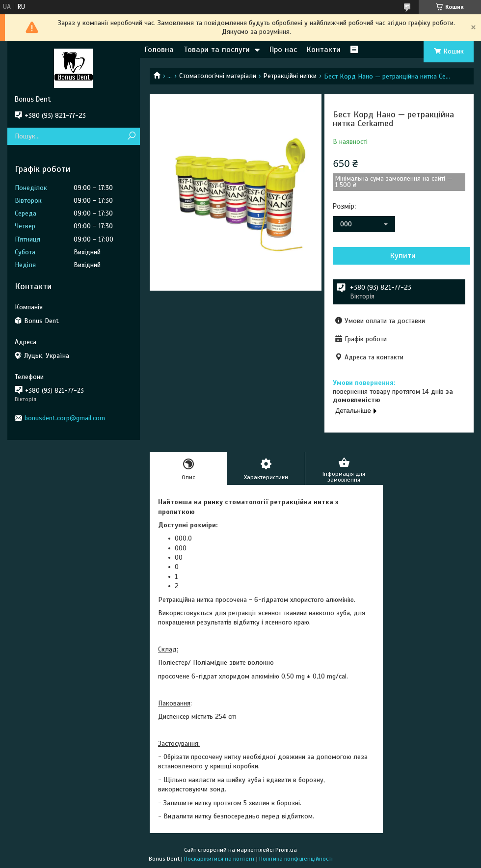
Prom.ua (286, 850)
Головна (159, 50)
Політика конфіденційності (296, 859)
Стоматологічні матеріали (218, 76)
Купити (403, 256)
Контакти (324, 50)
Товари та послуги (217, 50)
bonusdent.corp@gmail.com (65, 418)
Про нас (283, 50)
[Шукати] (131, 136)
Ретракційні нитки (290, 76)
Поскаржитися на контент (219, 859)
